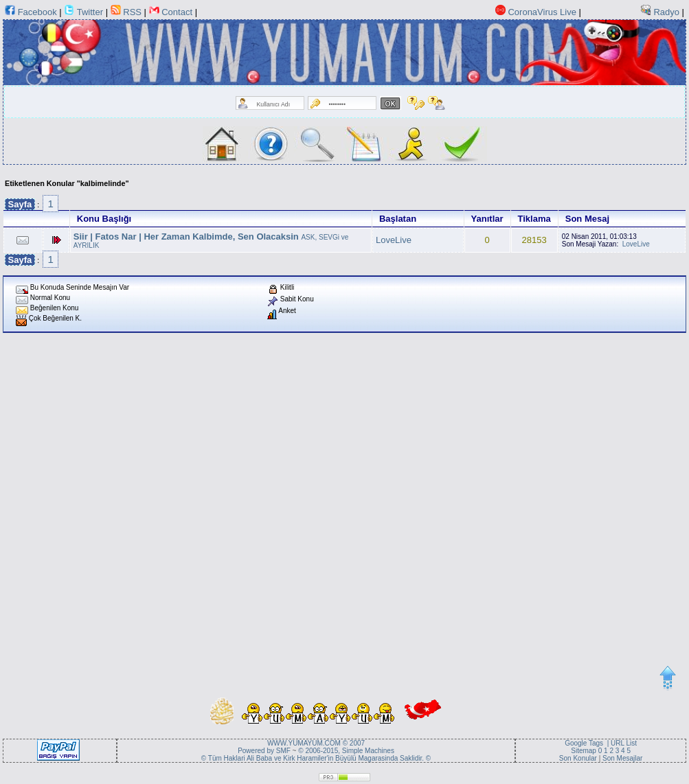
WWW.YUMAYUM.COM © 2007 (316, 743)
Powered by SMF (264, 751)
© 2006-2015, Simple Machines (346, 751)
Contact (178, 12)
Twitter (90, 12)
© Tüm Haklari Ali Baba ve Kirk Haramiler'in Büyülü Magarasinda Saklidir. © (316, 758)
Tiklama (534, 219)
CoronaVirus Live (542, 12)
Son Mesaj (587, 219)
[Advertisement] (161, 503)
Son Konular (578, 758)
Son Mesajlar (622, 758)
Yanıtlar (487, 219)
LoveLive (394, 240)
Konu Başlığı (104, 219)
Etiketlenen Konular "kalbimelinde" (67, 183)
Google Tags (584, 743)
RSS (132, 12)
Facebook (37, 12)
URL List (624, 743)
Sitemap (584, 751)
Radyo (666, 12)
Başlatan (398, 219)
